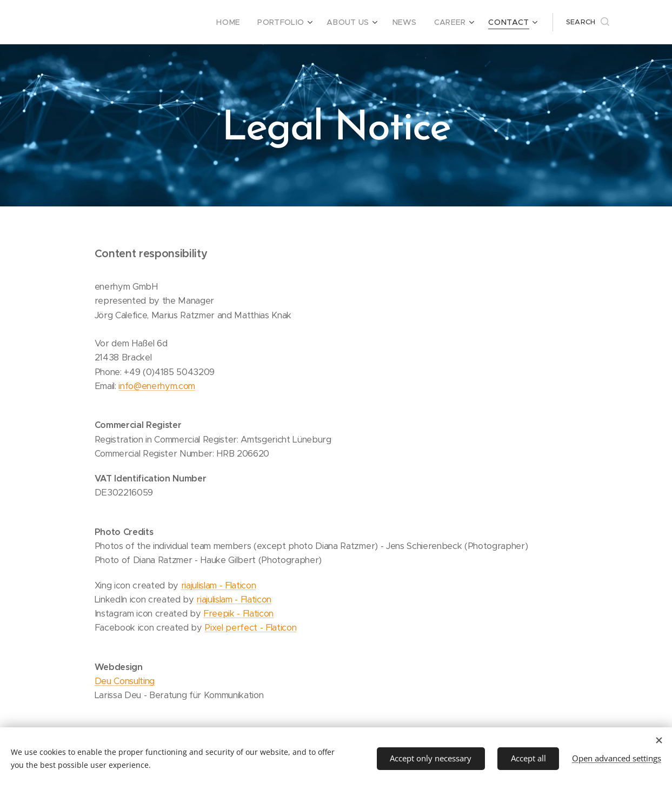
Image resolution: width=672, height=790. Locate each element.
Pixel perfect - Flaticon (250, 628)
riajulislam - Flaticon (218, 585)
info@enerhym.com (157, 386)
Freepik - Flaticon (238, 614)
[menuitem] (248, 22)
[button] (588, 22)
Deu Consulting (124, 681)
